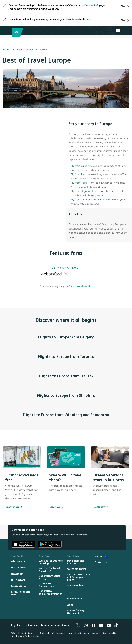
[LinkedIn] (101, 625)
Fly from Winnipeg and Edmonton (90, 199)
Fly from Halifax (80, 183)
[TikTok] (116, 625)
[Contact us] (101, 562)
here (88, 19)
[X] (78, 625)
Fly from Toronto (80, 174)
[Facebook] (93, 625)
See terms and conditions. (81, 286)
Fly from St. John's (81, 191)
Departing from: (66, 268)
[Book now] (100, 507)
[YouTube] (109, 625)
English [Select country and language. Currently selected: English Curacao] (103, 557)
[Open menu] (118, 31)
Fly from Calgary (80, 166)
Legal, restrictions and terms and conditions (40, 625)
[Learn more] (13, 507)
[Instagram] (86, 625)
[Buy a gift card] (55, 507)
